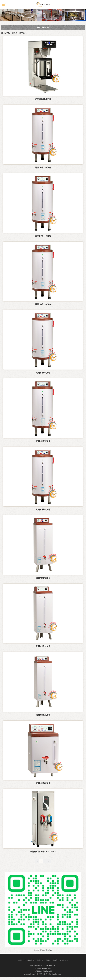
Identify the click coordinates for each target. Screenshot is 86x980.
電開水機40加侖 (43, 578)
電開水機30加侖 (43, 646)
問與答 (48, 960)
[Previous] (37, 861)
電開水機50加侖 (43, 509)
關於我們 (23, 960)
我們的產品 (43, 28)
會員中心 (65, 960)
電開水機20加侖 (43, 715)
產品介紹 (40, 960)
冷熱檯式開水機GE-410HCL (43, 851)
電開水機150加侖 (43, 236)
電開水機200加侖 (43, 167)
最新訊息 (31, 960)
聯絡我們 (56, 960)
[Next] (49, 861)
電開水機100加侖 (43, 304)
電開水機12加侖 (43, 783)
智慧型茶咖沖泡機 (43, 99)
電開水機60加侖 (43, 441)
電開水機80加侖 (43, 373)
